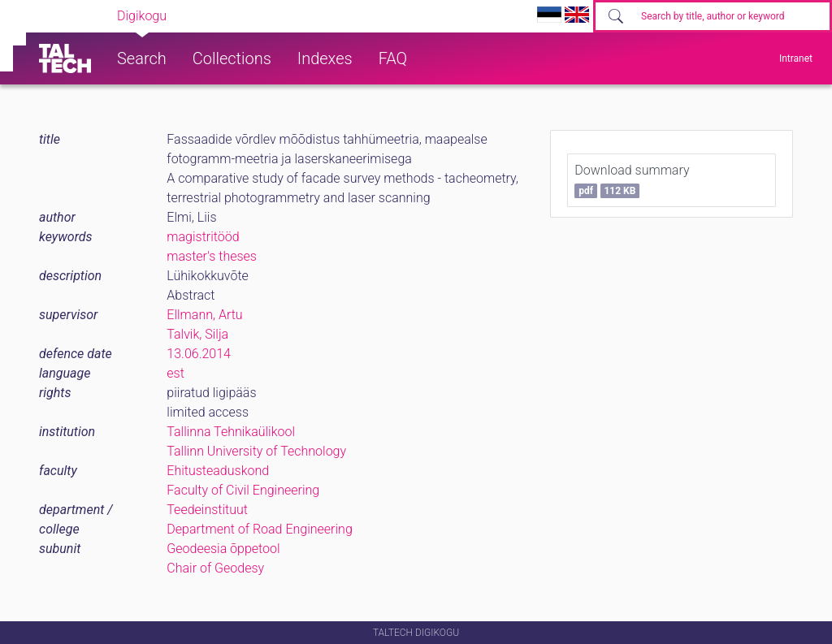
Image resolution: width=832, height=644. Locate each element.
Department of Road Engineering (259, 529)
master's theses (212, 256)
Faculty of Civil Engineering (243, 490)
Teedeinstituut (207, 510)
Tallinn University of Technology (256, 451)
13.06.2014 (199, 354)
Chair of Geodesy (215, 568)
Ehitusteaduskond (218, 471)
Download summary (632, 180)
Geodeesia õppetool (223, 549)
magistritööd (203, 237)
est (175, 373)
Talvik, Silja (197, 334)
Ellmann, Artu (204, 315)
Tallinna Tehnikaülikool (231, 432)
